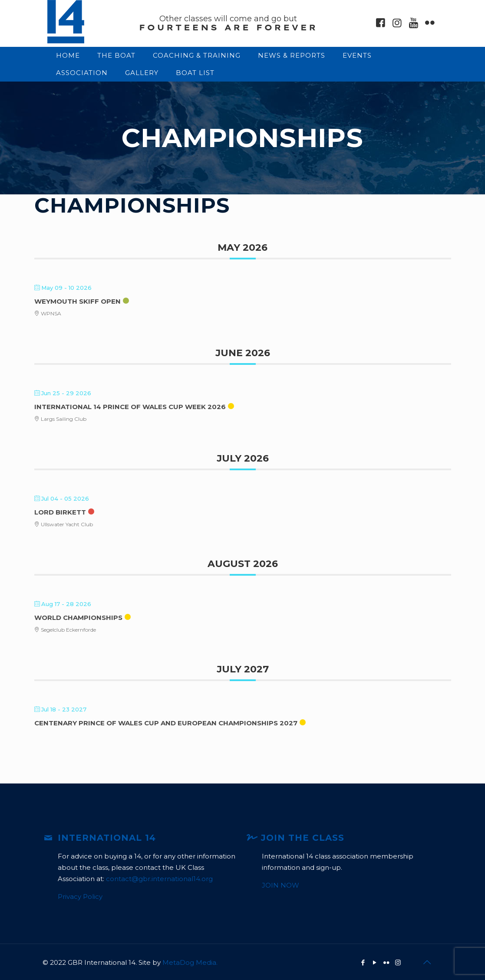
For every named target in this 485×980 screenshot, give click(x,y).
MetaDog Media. (190, 962)
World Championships (78, 618)
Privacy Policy (80, 896)
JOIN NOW (280, 885)
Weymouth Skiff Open (78, 301)
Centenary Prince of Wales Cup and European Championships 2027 (166, 723)
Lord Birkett (60, 512)
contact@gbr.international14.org (159, 879)
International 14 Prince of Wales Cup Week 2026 (130, 407)
